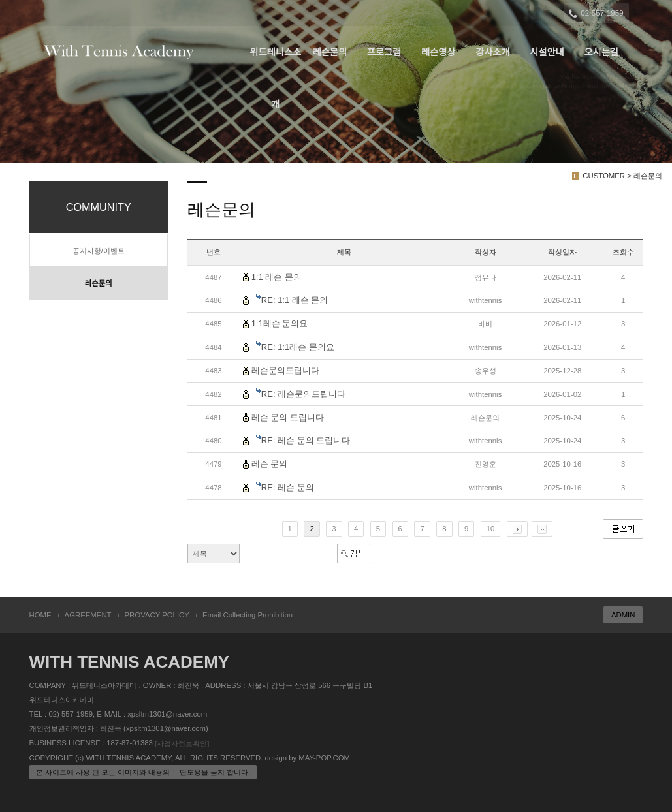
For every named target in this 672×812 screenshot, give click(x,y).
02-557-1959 (597, 14)
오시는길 (601, 52)
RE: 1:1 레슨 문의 (295, 300)
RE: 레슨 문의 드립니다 (306, 440)
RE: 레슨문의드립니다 (303, 394)
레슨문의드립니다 (285, 370)
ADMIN (623, 615)
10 (491, 529)
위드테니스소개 (275, 63)
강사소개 (493, 52)
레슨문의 (330, 52)
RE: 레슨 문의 (288, 487)
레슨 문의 (270, 464)
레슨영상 (439, 52)
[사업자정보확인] (182, 743)
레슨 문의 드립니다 (288, 417)
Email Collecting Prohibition (248, 615)
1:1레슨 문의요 (280, 323)
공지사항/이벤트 (99, 251)
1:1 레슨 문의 (277, 277)
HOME (40, 615)
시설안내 (547, 52)
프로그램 (384, 52)
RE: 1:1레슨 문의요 (298, 347)
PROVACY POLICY (157, 615)
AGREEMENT (88, 615)
